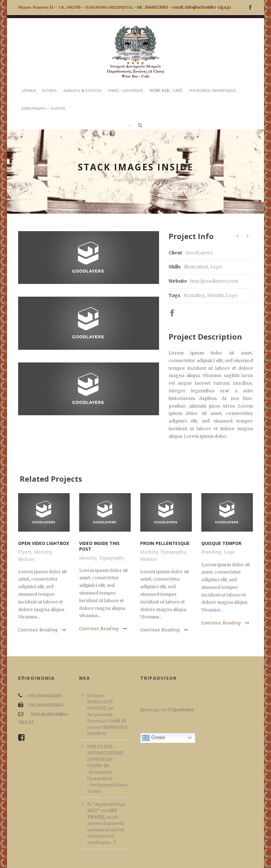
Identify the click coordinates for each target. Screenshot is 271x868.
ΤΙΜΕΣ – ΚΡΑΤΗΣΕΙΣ (125, 91)
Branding (194, 295)
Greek (154, 738)
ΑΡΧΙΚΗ (28, 91)
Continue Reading (42, 630)
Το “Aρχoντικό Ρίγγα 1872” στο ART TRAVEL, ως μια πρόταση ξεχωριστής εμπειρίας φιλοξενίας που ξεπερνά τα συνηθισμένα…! (106, 823)
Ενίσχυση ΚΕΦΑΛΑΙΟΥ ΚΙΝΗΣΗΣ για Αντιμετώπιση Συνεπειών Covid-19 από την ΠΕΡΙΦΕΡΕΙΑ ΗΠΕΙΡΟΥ (108, 714)
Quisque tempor (221, 543)
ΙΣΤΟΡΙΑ (49, 91)
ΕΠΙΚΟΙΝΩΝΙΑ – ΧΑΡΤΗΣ (43, 108)
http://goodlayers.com (214, 281)
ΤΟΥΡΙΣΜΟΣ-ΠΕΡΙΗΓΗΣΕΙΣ (212, 91)
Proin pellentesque (165, 543)
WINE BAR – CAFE (166, 91)
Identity (215, 295)
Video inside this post (99, 546)
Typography (112, 558)
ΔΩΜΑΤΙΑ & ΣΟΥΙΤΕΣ (82, 91)
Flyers (25, 552)
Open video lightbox (44, 543)
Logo (232, 295)
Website (27, 559)
